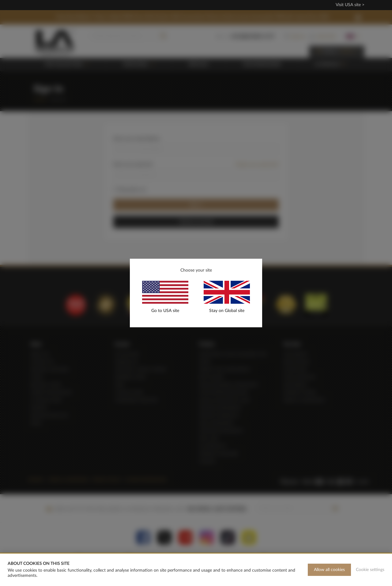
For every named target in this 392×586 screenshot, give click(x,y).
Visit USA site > (350, 5)
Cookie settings (370, 570)
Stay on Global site (227, 311)
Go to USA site (165, 311)
